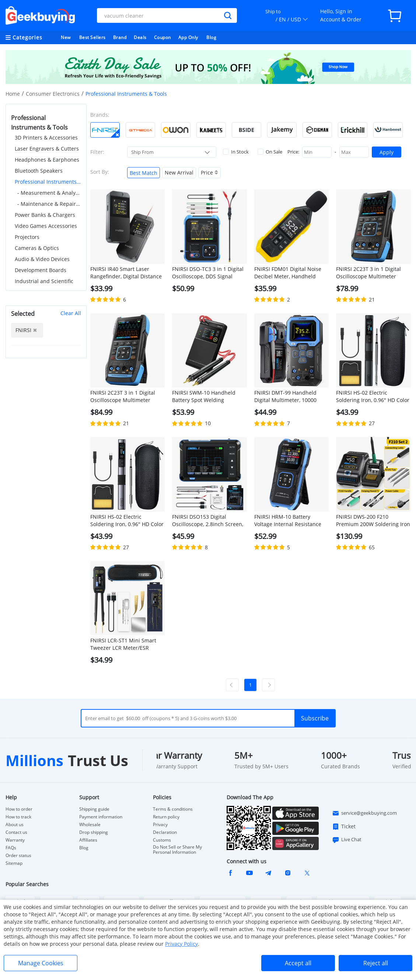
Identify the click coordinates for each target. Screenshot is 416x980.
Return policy (166, 817)
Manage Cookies (41, 963)
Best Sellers (92, 37)
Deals (140, 37)
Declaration (165, 832)
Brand (120, 37)
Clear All (71, 313)
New (66, 37)
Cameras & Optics (37, 248)
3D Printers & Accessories (46, 138)
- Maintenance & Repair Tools (49, 204)
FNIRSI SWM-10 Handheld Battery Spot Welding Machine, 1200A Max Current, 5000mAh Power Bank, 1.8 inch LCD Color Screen (208, 396)
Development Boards (41, 270)
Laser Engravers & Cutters (47, 149)
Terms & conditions (173, 809)
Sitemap (14, 863)
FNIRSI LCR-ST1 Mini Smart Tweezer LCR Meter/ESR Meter (123, 644)
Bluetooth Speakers (39, 171)
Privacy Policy (181, 944)
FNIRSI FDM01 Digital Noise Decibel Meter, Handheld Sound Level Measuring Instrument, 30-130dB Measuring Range (288, 273)
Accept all (298, 963)
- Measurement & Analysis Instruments (49, 193)
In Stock (236, 152)
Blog (211, 37)
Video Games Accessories (46, 226)
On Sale (270, 152)
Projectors (27, 237)
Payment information (101, 817)
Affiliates (88, 840)
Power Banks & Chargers (45, 215)
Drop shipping (94, 832)
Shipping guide (94, 809)
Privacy (160, 825)
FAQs (11, 848)
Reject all (376, 963)
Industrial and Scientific (44, 281)
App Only (188, 37)
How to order (19, 809)
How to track (18, 817)
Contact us (16, 832)
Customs (162, 840)
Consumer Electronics (53, 94)
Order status (18, 856)
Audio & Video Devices (42, 259)
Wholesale (90, 825)
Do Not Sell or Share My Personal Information (177, 850)
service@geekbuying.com (364, 813)
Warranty (15, 840)
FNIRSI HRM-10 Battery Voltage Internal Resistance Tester (288, 521)
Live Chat (347, 840)
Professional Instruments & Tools (48, 182)
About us (15, 825)
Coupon (162, 37)
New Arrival (179, 172)
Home (13, 94)
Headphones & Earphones (47, 160)
